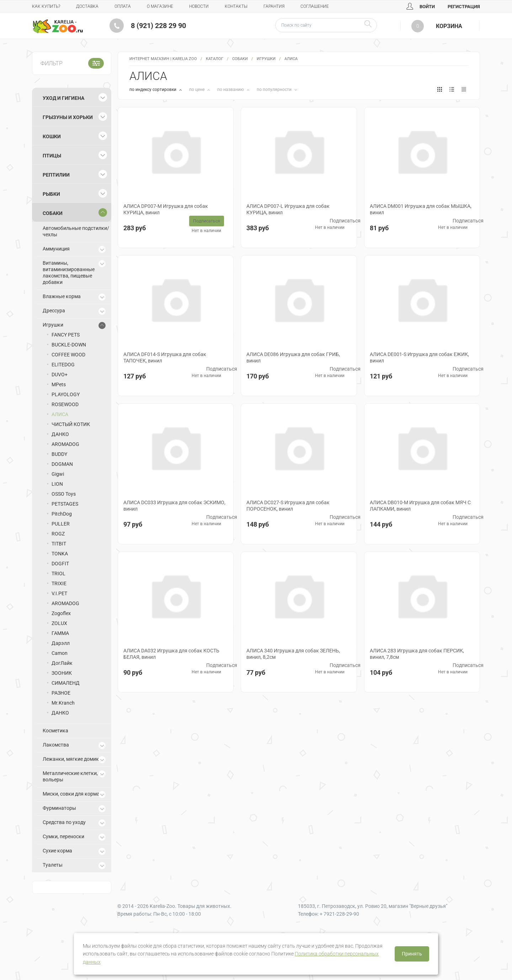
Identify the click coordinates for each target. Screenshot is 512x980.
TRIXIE (59, 583)
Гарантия (274, 6)
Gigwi (58, 474)
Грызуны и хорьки (68, 117)
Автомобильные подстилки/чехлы (76, 231)
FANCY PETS (66, 335)
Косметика (55, 731)
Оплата (123, 6)
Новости (199, 6)
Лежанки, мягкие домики (72, 759)
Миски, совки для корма (71, 794)
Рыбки (51, 194)
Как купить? (46, 6)
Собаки (240, 59)
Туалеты (53, 865)
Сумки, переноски (63, 836)
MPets (59, 384)
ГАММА (60, 633)
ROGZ (58, 534)
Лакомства (56, 745)
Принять (412, 954)
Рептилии (56, 175)
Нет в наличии (206, 231)
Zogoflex (61, 613)
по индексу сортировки (153, 90)
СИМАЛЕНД (66, 683)
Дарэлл (61, 643)
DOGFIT (60, 564)
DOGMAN (62, 464)
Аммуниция (56, 249)
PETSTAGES (65, 504)
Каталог (215, 59)
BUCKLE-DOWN (69, 345)
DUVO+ (60, 375)
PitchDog (62, 514)
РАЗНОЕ (61, 693)
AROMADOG (65, 444)
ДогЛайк (62, 663)
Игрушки (266, 59)
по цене (197, 90)
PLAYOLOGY (66, 394)
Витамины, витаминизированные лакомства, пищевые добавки (69, 273)
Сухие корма (57, 851)
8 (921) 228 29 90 (158, 26)
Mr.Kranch (63, 703)
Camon (60, 653)
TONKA (60, 554)
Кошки (52, 136)
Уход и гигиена (63, 98)
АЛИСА (60, 414)
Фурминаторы (59, 808)
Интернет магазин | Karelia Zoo (163, 59)
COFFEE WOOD (68, 355)
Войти (421, 7)
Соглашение (315, 6)
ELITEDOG (63, 365)
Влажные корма (62, 296)
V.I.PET (59, 593)
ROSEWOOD (65, 404)
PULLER (61, 524)
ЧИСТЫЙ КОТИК (71, 424)
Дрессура (54, 311)
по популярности (275, 90)
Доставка (87, 6)
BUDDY (59, 454)
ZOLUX (59, 623)
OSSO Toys (64, 494)
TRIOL (58, 574)
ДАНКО (60, 434)
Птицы (52, 156)
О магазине (160, 6)
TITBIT (59, 544)
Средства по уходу (64, 822)
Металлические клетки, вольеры (70, 776)
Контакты (236, 6)
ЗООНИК (62, 673)
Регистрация (464, 7)
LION (57, 484)
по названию (231, 90)
